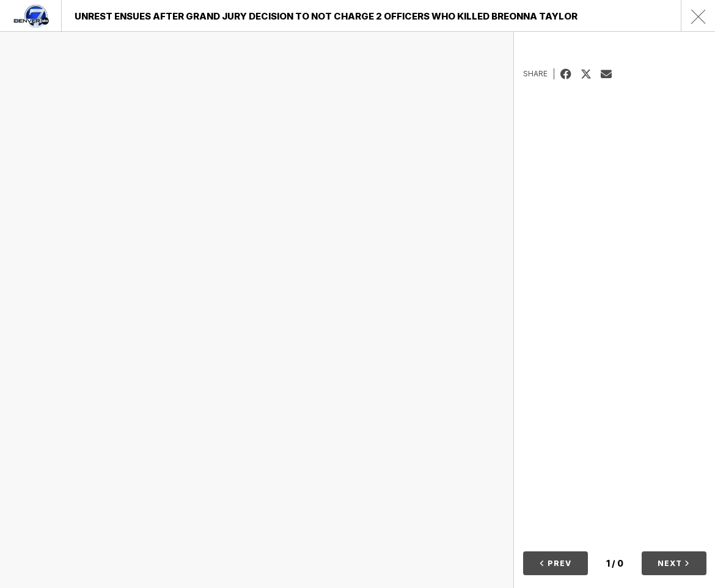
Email (611, 74)
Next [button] (674, 563)
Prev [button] (555, 563)
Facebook (570, 74)
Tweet (591, 74)
